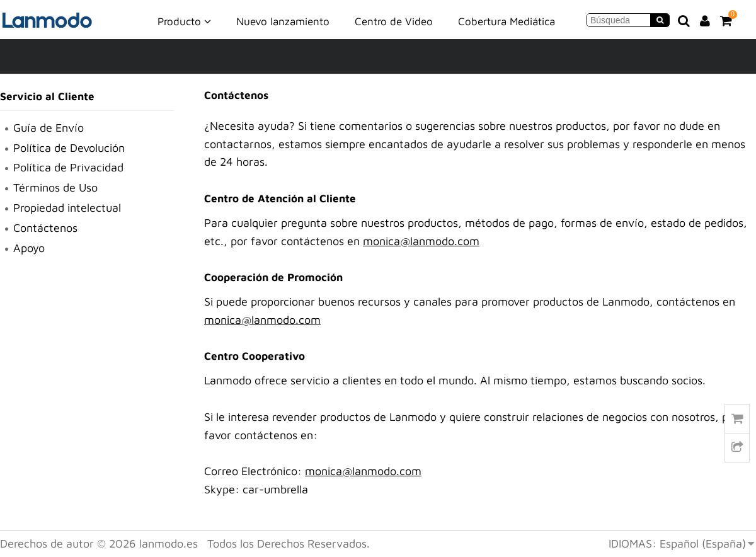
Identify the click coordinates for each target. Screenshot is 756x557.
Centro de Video (394, 21)
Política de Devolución (69, 148)
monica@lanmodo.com (421, 241)
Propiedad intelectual (67, 208)
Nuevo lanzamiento (283, 21)
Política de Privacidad (68, 167)
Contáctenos (45, 228)
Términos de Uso (55, 187)
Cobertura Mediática (507, 21)
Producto (184, 21)
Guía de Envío (49, 128)
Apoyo (29, 248)
